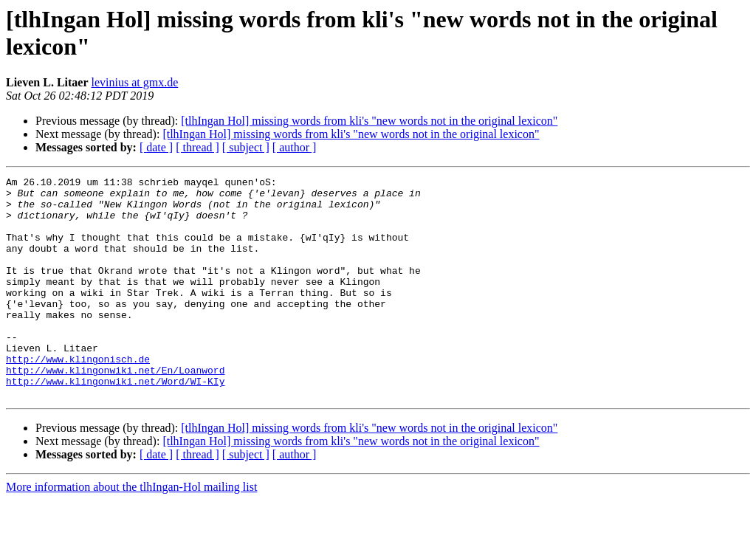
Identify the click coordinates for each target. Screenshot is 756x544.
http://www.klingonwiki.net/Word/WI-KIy (115, 423)
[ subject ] (246, 147)
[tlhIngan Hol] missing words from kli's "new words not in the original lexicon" (369, 121)
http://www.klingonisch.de (78, 396)
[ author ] (295, 147)
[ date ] (156, 147)
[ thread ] (197, 147)
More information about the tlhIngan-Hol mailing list (131, 531)
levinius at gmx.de (135, 82)
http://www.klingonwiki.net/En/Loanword (115, 410)
